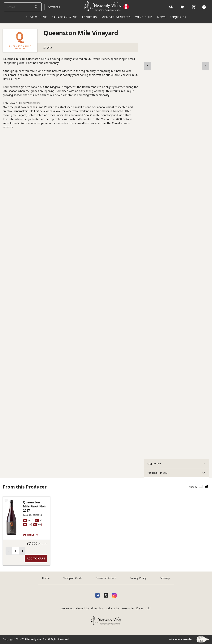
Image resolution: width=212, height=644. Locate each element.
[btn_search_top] (36, 7)
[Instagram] (114, 595)
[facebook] (97, 595)
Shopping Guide (73, 578)
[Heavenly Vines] (106, 7)
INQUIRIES (178, 17)
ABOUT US (89, 17)
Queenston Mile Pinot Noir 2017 (35, 506)
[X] (106, 595)
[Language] (204, 7)
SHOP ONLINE (36, 17)
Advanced (54, 7)
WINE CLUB (144, 17)
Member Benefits (116, 17)
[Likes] (182, 7)
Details (31, 534)
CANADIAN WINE (64, 17)
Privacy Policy (138, 578)
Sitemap (165, 578)
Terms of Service (106, 578)
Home (46, 578)
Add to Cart (36, 558)
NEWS (162, 17)
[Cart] (194, 7)
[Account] (171, 7)
